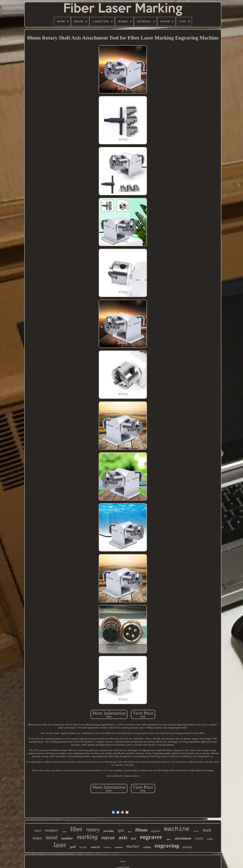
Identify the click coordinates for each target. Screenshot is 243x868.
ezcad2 (83, 847)
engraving (167, 845)
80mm (141, 830)
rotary (93, 829)
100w (168, 839)
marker (133, 846)
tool (133, 838)
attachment (183, 838)
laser (60, 845)
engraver (151, 837)
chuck (199, 838)
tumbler (67, 838)
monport (52, 830)
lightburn (156, 831)
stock (64, 832)
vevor (196, 831)
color (210, 839)
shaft (207, 830)
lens (130, 832)
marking (87, 837)
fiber (76, 829)
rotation (119, 847)
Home (123, 861)
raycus (108, 838)
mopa (37, 838)
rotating (107, 847)
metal (52, 837)
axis (123, 837)
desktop (187, 847)
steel (38, 830)
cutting (147, 847)
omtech (95, 847)
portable (109, 831)
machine (177, 829)
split (121, 830)
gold (73, 847)
